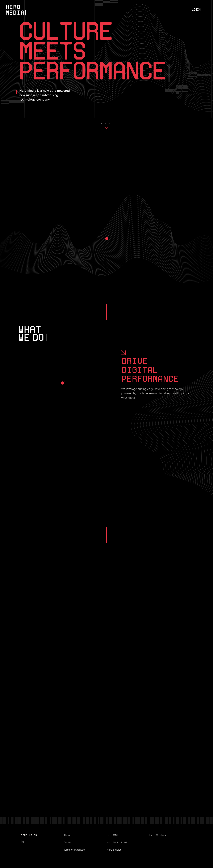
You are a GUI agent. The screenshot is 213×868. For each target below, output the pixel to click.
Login (196, 10)
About (67, 835)
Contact (68, 842)
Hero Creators (158, 835)
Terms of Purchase (74, 850)
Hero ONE (112, 835)
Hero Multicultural (117, 842)
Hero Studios (114, 850)
